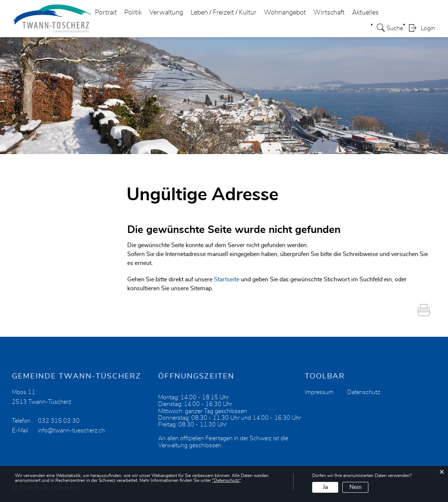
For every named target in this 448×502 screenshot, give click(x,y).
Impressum (319, 392)
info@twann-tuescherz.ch (71, 431)
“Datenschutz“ (226, 480)
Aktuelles (365, 13)
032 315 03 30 (59, 421)
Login (428, 28)
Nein (356, 487)
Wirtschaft (329, 13)
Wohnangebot (285, 13)
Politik (133, 13)
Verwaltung (166, 13)
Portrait (106, 13)
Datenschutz (364, 392)
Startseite (227, 279)
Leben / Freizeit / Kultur (223, 13)
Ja (325, 487)
